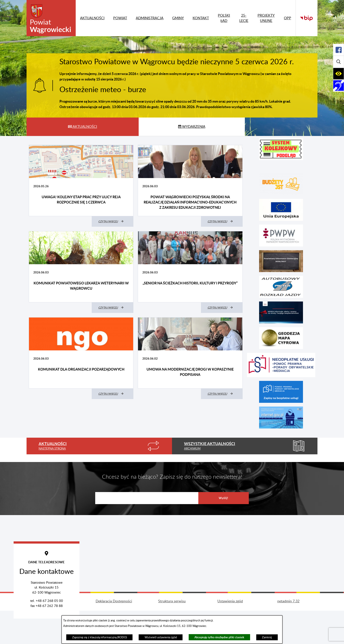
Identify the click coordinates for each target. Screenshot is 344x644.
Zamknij (267, 637)
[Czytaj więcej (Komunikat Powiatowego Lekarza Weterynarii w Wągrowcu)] (113, 308)
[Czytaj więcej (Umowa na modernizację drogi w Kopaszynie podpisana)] (222, 394)
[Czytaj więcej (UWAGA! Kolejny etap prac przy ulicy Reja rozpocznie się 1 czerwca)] (113, 221)
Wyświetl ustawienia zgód (161, 637)
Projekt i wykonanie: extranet (56, 635)
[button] (281, 149)
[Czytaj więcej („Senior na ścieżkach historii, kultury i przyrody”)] (222, 308)
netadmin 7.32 (288, 635)
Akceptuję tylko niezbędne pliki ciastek (219, 637)
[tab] (83, 127)
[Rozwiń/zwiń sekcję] (339, 50)
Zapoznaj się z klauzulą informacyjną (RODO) (99, 637)
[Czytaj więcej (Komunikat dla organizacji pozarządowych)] (113, 394)
